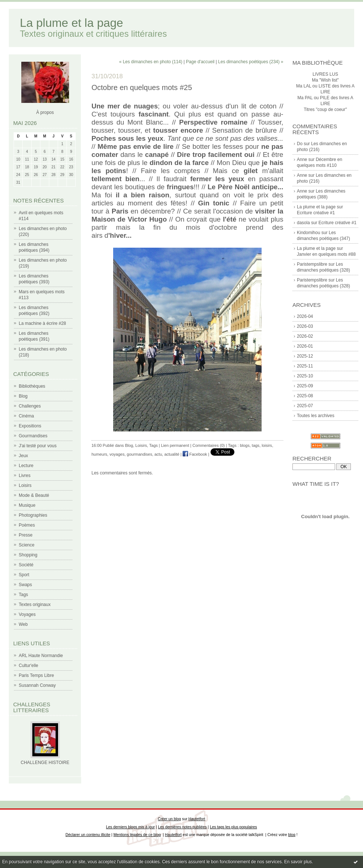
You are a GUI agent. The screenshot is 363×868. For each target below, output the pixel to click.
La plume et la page (71, 23)
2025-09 (305, 386)
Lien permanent (175, 445)
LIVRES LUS (325, 74)
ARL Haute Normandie (41, 656)
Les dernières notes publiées (182, 827)
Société (26, 565)
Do (300, 144)
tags (256, 445)
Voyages (27, 614)
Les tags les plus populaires (233, 827)
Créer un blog (170, 819)
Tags (23, 595)
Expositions (30, 426)
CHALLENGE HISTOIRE (45, 763)
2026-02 (305, 336)
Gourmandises (33, 436)
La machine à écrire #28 (42, 323)
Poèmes (27, 525)
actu (158, 454)
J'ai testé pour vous (38, 446)
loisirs (267, 445)
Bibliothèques (32, 386)
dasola (303, 223)
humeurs (99, 454)
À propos (45, 112)
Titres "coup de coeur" (325, 110)
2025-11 (305, 366)
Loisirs (25, 485)
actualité (172, 454)
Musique (27, 505)
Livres (25, 476)
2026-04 (305, 316)
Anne (302, 159)
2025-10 (305, 376)
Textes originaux (35, 605)
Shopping (28, 555)
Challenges (30, 406)
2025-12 (305, 356)
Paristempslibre (312, 264)
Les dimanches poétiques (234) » (251, 62)
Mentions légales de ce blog (137, 835)
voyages (117, 454)
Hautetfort (197, 819)
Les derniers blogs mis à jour (131, 827)
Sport (24, 575)
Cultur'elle (28, 666)
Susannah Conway (37, 685)
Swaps (25, 585)
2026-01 (305, 346)
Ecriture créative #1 (316, 213)
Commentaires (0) (209, 445)
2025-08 (305, 396)
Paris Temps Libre (36, 675)
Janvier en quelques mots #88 (326, 254)
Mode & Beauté (34, 495)
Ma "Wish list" (325, 80)
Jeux (23, 456)
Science (27, 545)
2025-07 (305, 406)
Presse (26, 535)
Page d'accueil (200, 62)
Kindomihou (308, 233)
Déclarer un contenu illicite (88, 835)
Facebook (195, 454)
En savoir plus (298, 862)
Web (23, 624)
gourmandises (139, 454)
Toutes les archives (316, 416)
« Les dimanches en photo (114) (151, 62)
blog (292, 835)
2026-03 (305, 326)
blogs (245, 445)
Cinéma (26, 416)
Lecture (26, 466)
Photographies (33, 515)
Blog (23, 396)
